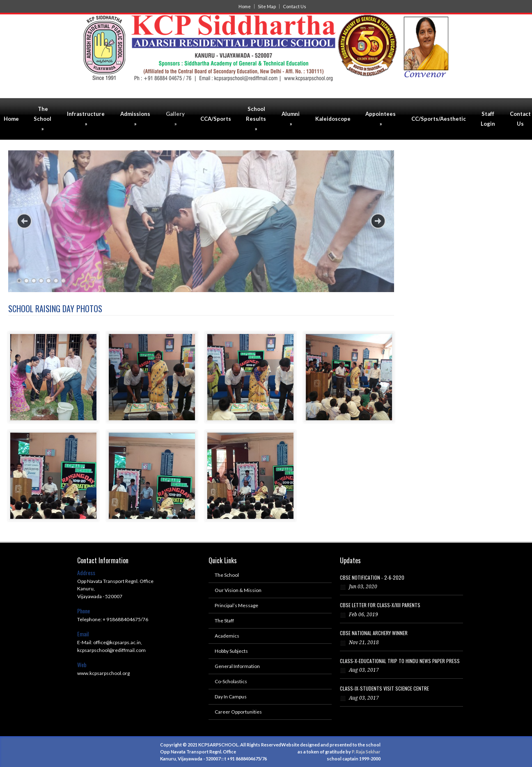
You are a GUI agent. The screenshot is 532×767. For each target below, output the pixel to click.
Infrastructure (86, 119)
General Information (237, 666)
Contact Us (295, 6)
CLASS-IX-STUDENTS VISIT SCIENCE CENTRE (384, 688)
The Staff (224, 621)
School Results (256, 119)
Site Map (267, 6)
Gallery (175, 119)
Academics (227, 636)
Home (245, 6)
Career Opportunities (238, 712)
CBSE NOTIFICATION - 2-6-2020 (372, 577)
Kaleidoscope (333, 119)
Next (378, 221)
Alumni (291, 119)
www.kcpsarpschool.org (103, 673)
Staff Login (488, 119)
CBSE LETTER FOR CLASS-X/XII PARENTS (380, 605)
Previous (24, 221)
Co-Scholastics (231, 681)
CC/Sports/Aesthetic (439, 119)
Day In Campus (231, 697)
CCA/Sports (216, 119)
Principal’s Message (236, 605)
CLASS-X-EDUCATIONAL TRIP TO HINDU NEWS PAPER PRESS (400, 661)
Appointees (381, 119)
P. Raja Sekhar (366, 752)
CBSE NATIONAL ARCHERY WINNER (374, 633)
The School (42, 119)
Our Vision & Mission (238, 590)
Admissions (135, 119)
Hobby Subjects (231, 651)
